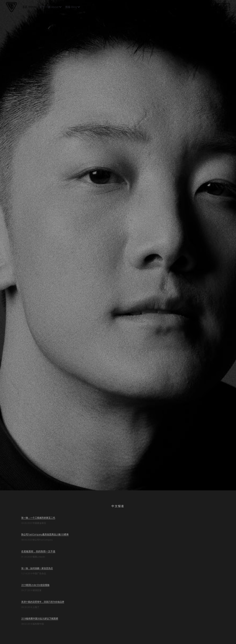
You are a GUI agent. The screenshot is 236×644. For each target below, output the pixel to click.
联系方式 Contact (214, 7)
